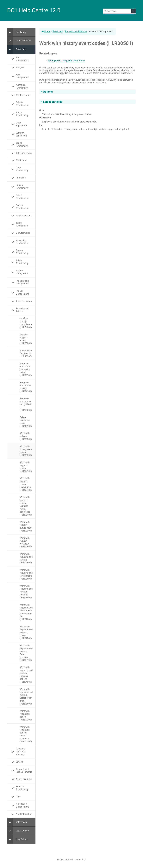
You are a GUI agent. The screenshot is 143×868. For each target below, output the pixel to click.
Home (46, 31)
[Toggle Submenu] (10, 32)
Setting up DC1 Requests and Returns (66, 61)
